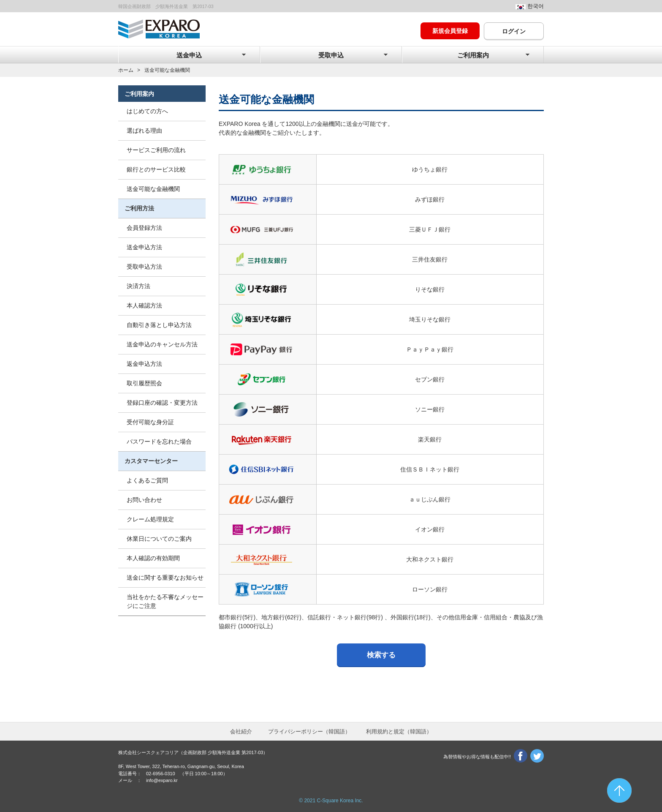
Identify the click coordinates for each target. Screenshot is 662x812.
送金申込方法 (144, 247)
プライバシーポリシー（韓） (309, 732)
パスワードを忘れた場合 (159, 441)
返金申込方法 (144, 364)
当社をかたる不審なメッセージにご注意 (165, 601)
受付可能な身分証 (150, 422)
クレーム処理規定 (150, 519)
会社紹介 (241, 732)
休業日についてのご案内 (159, 539)
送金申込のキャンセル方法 (162, 344)
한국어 (536, 6)
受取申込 (331, 55)
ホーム (126, 70)
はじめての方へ (147, 111)
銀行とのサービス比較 (156, 169)
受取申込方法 (144, 267)
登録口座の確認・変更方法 (162, 403)
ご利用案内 (473, 55)
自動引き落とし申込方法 (159, 325)
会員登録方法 (144, 228)
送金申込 (189, 55)
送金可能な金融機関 (153, 189)
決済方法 (138, 286)
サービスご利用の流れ (156, 150)
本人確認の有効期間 (153, 558)
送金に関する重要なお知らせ (165, 578)
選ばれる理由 (144, 131)
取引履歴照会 (144, 383)
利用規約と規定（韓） (399, 732)
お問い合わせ (144, 500)
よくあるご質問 (147, 480)
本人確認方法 (144, 305)
